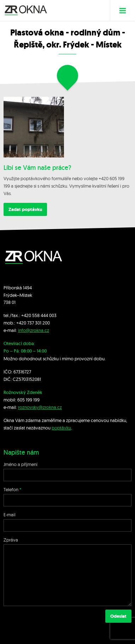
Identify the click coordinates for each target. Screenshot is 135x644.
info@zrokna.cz (34, 330)
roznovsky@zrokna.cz (40, 407)
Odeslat (118, 616)
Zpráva (11, 540)
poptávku (61, 428)
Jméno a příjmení (20, 464)
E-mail (10, 515)
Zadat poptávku (25, 209)
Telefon (11, 489)
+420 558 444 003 (39, 315)
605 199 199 (28, 400)
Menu (125, 10)
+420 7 (23, 323)
